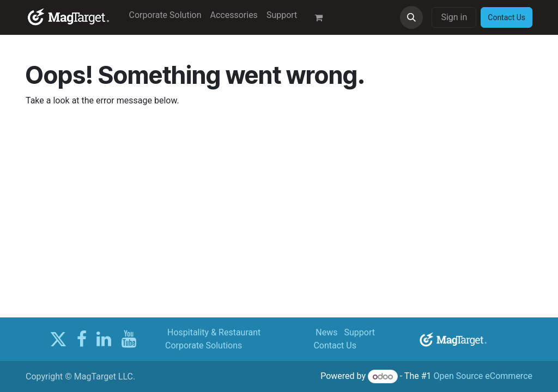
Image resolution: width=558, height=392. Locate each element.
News (326, 332)
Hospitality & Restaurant (214, 332)
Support (360, 332)
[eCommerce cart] (323, 17)
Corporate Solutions (204, 345)
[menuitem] (165, 15)
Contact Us (335, 345)
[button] (411, 17)
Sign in (454, 17)
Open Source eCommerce (483, 376)
